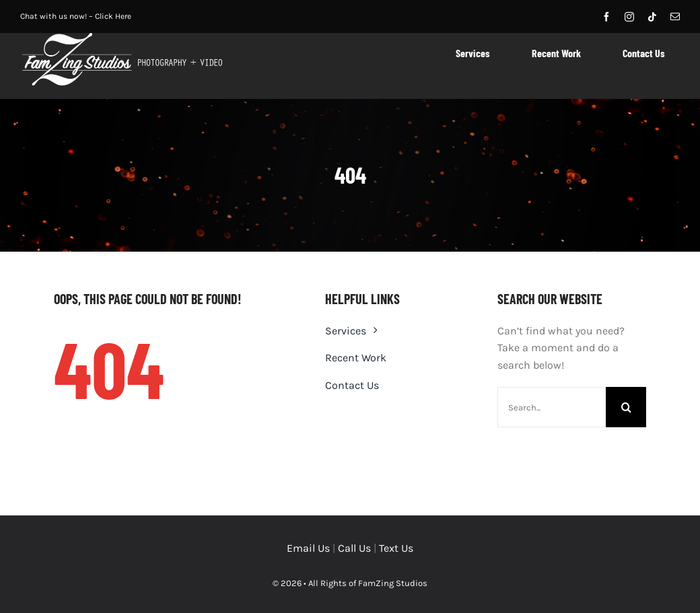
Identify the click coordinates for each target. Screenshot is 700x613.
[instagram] (629, 17)
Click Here (113, 16)
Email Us (308, 548)
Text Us (396, 548)
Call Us (354, 548)
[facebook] (606, 17)
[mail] (675, 17)
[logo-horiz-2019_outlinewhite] (121, 38)
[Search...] (552, 407)
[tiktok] (652, 17)
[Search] (626, 407)
